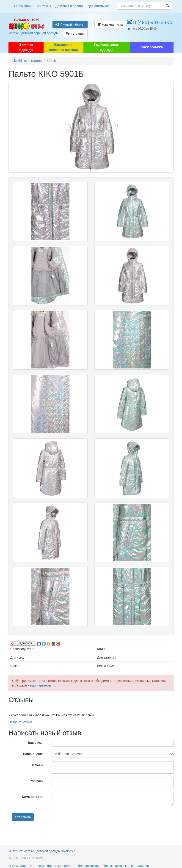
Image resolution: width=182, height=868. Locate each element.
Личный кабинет (70, 25)
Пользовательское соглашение (126, 866)
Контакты (44, 6)
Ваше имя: (36, 743)
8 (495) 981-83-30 (150, 22)
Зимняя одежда (26, 47)
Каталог (37, 61)
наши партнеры (39, 685)
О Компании (23, 6)
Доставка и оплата (69, 6)
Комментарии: (33, 797)
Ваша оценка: (34, 754)
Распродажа (152, 47)
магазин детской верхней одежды (27, 26)
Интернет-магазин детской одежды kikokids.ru (43, 851)
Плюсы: (38, 765)
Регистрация (75, 33)
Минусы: (38, 781)
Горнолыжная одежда (107, 47)
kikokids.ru (19, 61)
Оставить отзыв (20, 722)
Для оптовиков (98, 6)
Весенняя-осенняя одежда (64, 47)
